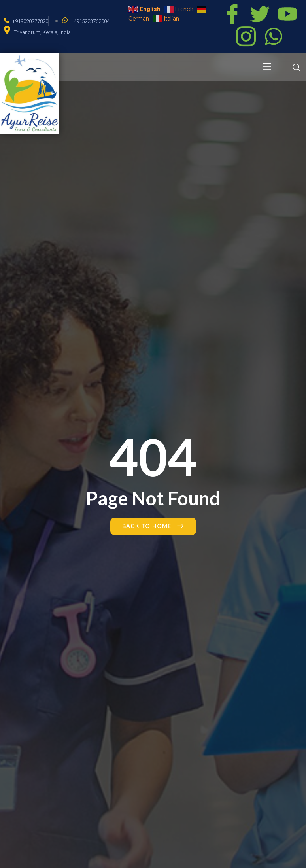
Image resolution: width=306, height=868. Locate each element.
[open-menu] (267, 67)
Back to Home (153, 526)
